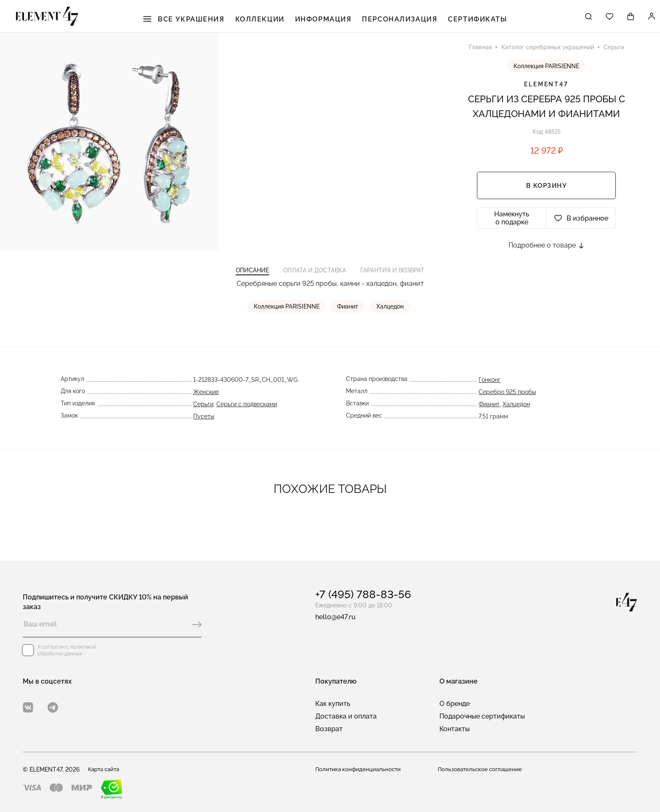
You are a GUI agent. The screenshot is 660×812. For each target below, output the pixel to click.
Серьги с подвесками (247, 421)
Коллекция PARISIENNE (546, 75)
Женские (206, 409)
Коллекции (269, 21)
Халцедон (390, 323)
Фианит (349, 323)
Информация (327, 21)
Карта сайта (106, 769)
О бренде (455, 704)
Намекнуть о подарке (512, 226)
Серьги (203, 421)
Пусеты (204, 433)
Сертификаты (471, 21)
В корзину (547, 194)
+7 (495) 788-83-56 (363, 594)
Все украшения (197, 21)
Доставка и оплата (346, 716)
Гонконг (490, 397)
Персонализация (399, 21)
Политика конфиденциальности (360, 769)
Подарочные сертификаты (482, 716)
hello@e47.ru (335, 617)
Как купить (333, 704)
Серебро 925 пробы (507, 409)
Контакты (455, 729)
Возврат (329, 729)
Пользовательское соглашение (482, 769)
